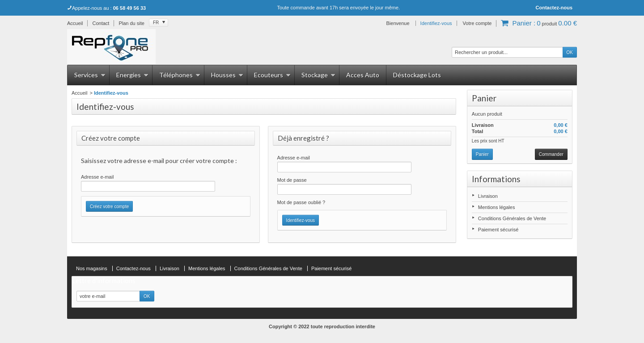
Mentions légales (497, 207)
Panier (484, 98)
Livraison (488, 196)
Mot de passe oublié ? (301, 202)
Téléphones (180, 75)
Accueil (79, 93)
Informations (496, 179)
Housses (227, 75)
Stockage (318, 75)
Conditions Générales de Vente (512, 218)
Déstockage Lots (417, 75)
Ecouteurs (272, 75)
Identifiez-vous (436, 23)
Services (90, 75)
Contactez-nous (554, 8)
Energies (132, 75)
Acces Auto (363, 75)
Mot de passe (292, 180)
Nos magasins (92, 268)
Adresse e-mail (97, 177)
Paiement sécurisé (498, 230)
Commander (551, 154)
